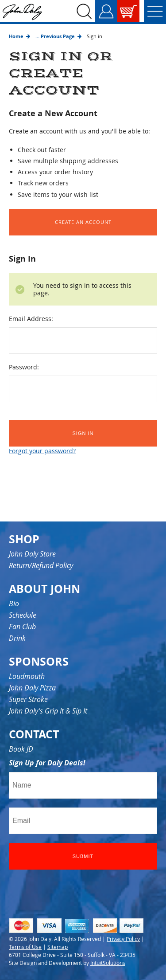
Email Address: (31, 319)
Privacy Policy (123, 939)
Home (16, 36)
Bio (14, 604)
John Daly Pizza (32, 688)
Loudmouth (27, 676)
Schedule (23, 615)
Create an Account (83, 222)
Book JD (21, 749)
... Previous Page (55, 36)
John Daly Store (32, 554)
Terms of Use (25, 947)
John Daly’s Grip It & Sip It (48, 711)
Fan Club (22, 627)
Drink (17, 638)
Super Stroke (28, 699)
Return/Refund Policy (41, 565)
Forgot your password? (42, 451)
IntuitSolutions (108, 963)
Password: (24, 367)
